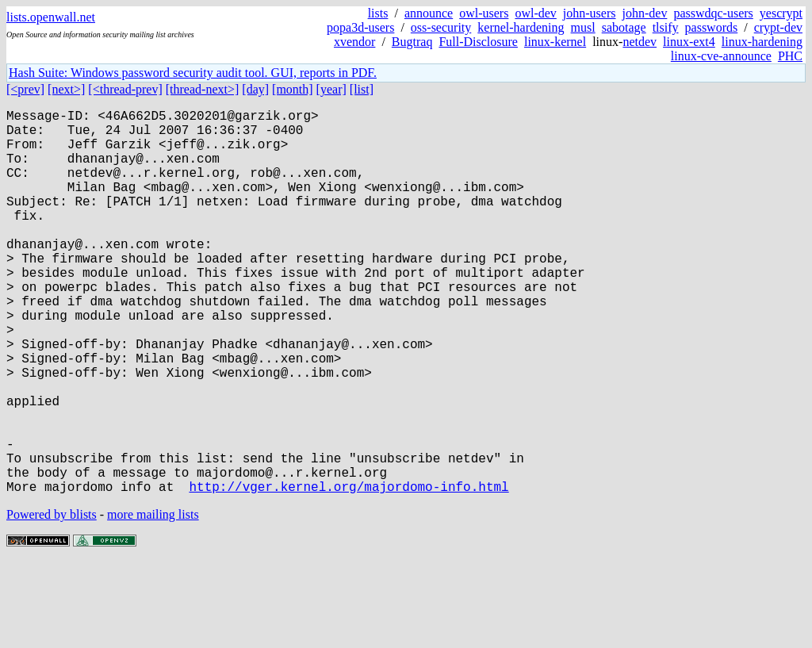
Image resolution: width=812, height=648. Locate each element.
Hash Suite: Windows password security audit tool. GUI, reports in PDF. (193, 73)
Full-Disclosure (478, 42)
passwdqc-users (713, 13)
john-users (590, 13)
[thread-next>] (203, 89)
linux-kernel (555, 42)
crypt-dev (778, 27)
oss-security (441, 27)
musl (583, 27)
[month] (293, 89)
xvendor (354, 42)
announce (429, 13)
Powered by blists (52, 600)
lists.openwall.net (51, 17)
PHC (790, 56)
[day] (255, 89)
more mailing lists (153, 600)
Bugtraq (412, 42)
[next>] (66, 89)
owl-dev (535, 13)
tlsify (666, 27)
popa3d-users (360, 27)
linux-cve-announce (721, 56)
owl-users (484, 13)
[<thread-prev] (125, 89)
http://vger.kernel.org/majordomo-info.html (349, 572)
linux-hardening (762, 42)
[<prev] (25, 89)
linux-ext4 (689, 42)
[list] (362, 89)
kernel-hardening (521, 27)
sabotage (624, 27)
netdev (640, 42)
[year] (331, 89)
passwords (712, 27)
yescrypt (781, 13)
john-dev (645, 13)
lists (378, 13)
